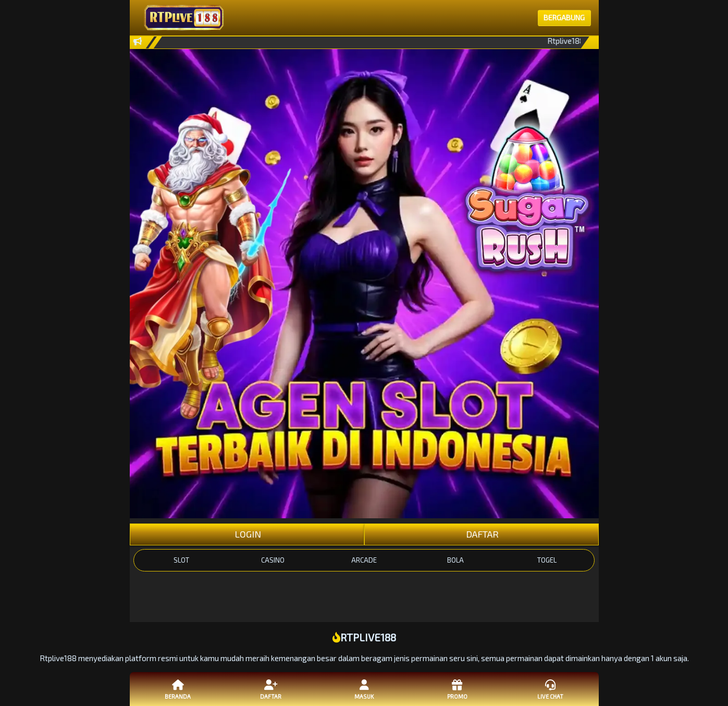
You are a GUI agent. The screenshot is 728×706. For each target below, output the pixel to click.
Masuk (364, 689)
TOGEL (547, 560)
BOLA (455, 560)
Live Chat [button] (550, 689)
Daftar (271, 689)
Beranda (178, 689)
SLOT (181, 560)
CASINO (273, 560)
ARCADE (364, 560)
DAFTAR (481, 534)
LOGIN (247, 534)
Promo (457, 689)
